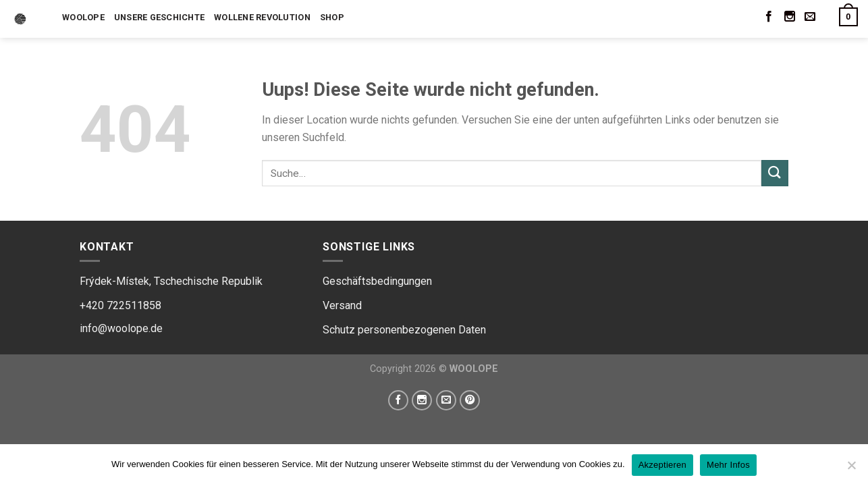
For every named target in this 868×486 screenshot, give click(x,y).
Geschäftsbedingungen (377, 281)
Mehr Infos (728, 465)
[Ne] (851, 469)
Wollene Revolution (262, 17)
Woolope (83, 17)
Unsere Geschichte (159, 17)
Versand (342, 305)
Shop (332, 17)
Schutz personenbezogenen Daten (404, 330)
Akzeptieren (662, 465)
